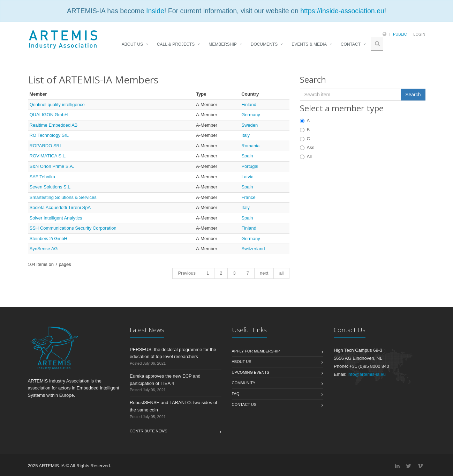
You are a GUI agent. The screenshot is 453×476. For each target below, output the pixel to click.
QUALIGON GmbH (49, 115)
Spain (247, 156)
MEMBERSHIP (223, 44)
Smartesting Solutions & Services (63, 197)
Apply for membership (256, 351)
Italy (246, 135)
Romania (250, 146)
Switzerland (253, 249)
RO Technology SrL (49, 135)
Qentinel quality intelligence (57, 105)
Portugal (250, 166)
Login (419, 34)
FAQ (236, 394)
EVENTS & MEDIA (309, 44)
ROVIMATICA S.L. (48, 156)
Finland (249, 105)
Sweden (250, 125)
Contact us (244, 404)
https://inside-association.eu (342, 11)
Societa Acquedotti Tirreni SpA (60, 207)
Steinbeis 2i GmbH (48, 239)
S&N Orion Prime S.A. (52, 166)
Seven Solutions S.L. (51, 187)
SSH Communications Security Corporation (73, 228)
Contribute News (149, 431)
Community (244, 383)
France (248, 197)
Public (400, 34)
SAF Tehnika (42, 177)
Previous (187, 273)
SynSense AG (44, 249)
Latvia (247, 177)
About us (242, 362)
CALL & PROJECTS (176, 44)
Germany (251, 115)
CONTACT (351, 44)
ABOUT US (132, 44)
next (264, 273)
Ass (307, 147)
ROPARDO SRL (46, 146)
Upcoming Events (251, 372)
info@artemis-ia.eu (367, 374)
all (281, 273)
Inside (155, 11)
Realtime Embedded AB (54, 125)
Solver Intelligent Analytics (56, 218)
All (306, 157)
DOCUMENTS (264, 44)
